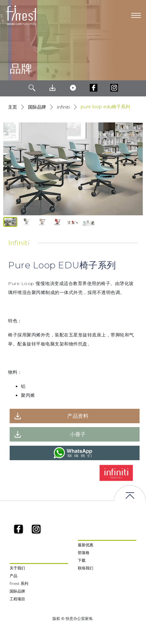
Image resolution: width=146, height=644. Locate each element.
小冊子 (78, 434)
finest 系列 (19, 583)
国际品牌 (37, 107)
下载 (82, 560)
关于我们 (17, 568)
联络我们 (86, 568)
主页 (13, 107)
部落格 (84, 553)
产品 (14, 576)
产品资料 (78, 416)
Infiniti (63, 107)
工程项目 (17, 599)
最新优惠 (86, 545)
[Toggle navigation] (136, 15)
